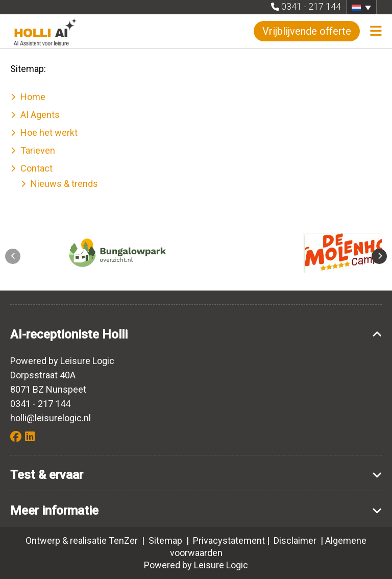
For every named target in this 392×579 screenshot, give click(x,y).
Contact (36, 168)
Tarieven (38, 150)
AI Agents (40, 115)
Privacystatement (229, 540)
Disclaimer (295, 540)
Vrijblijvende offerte (307, 31)
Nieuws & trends (64, 184)
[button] (361, 7)
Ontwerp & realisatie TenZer (82, 540)
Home (33, 97)
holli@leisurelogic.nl (51, 418)
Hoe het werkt (49, 132)
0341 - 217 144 (311, 6)
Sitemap (166, 540)
